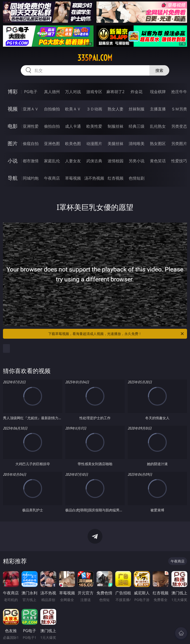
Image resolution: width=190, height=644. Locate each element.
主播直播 (158, 109)
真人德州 (52, 92)
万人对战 (73, 92)
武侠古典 (94, 161)
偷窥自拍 (31, 144)
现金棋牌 (158, 92)
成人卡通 (73, 126)
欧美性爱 (94, 126)
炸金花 (137, 92)
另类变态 (179, 126)
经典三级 (137, 126)
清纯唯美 (137, 144)
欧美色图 (73, 144)
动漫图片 (94, 144)
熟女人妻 (116, 109)
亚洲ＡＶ (31, 109)
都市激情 (31, 161)
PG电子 (31, 92)
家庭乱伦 (52, 161)
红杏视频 (116, 178)
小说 (13, 161)
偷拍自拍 (52, 126)
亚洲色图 (52, 144)
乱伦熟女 (158, 126)
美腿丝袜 (116, 144)
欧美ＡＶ (73, 109)
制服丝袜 (116, 126)
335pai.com (95, 58)
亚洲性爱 (31, 126)
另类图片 (179, 144)
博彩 (13, 92)
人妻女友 (73, 161)
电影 (13, 126)
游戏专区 (94, 92)
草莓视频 (73, 178)
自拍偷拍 (52, 109)
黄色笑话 (158, 161)
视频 (13, 109)
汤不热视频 (94, 178)
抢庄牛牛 (179, 92)
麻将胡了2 (115, 92)
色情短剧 (137, 178)
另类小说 (137, 161)
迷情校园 (116, 161)
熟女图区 (158, 144)
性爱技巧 (179, 161)
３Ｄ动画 (94, 109)
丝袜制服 (137, 109)
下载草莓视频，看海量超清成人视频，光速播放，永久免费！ (116, 334)
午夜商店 (52, 178)
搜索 (159, 70)
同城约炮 (31, 178)
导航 (13, 178)
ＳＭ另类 (179, 109)
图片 (13, 143)
